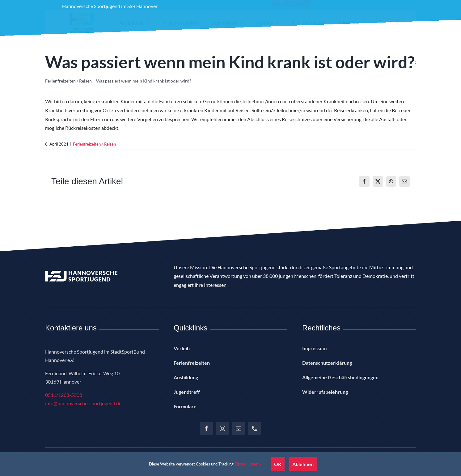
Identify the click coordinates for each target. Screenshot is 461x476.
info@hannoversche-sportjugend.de (83, 403)
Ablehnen (303, 464)
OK (278, 464)
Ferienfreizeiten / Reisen (94, 144)
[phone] (255, 428)
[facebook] (206, 428)
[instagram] (222, 428)
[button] (380, 28)
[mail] (239, 428)
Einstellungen (248, 464)
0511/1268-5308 (64, 395)
